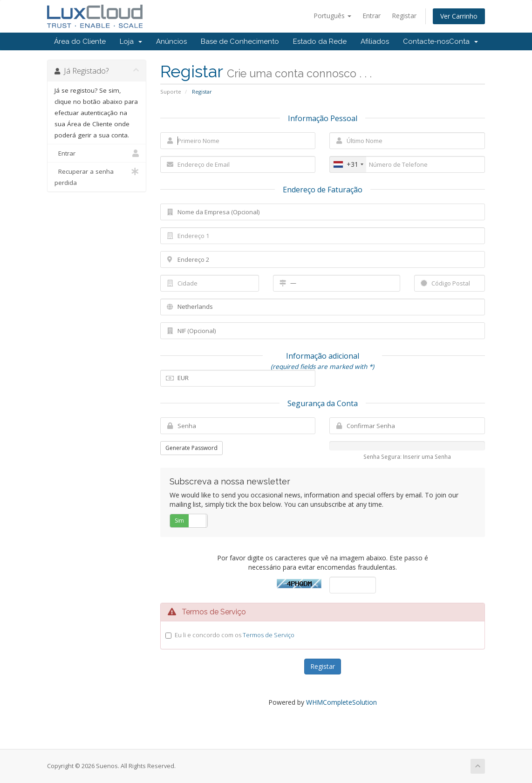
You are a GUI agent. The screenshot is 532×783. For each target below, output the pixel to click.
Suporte (171, 92)
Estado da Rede (320, 41)
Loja (131, 41)
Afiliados (375, 41)
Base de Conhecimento (240, 41)
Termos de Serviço (269, 635)
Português (332, 16)
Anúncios (171, 41)
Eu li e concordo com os (235, 635)
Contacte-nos (426, 41)
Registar (404, 16)
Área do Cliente (80, 41)
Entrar (372, 16)
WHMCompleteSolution (341, 702)
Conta (464, 41)
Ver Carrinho (459, 16)
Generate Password (191, 448)
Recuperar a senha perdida (97, 176)
